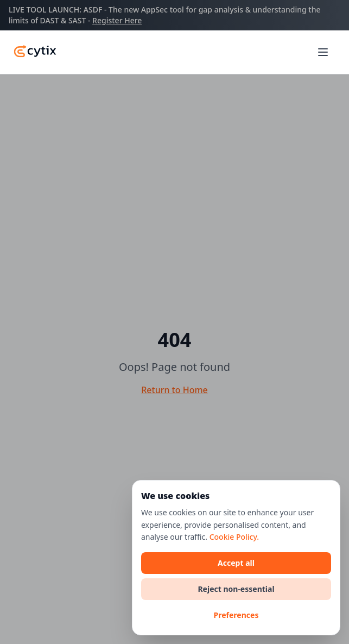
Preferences (236, 615)
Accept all (236, 563)
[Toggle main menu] (323, 52)
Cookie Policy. (234, 537)
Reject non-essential (236, 589)
